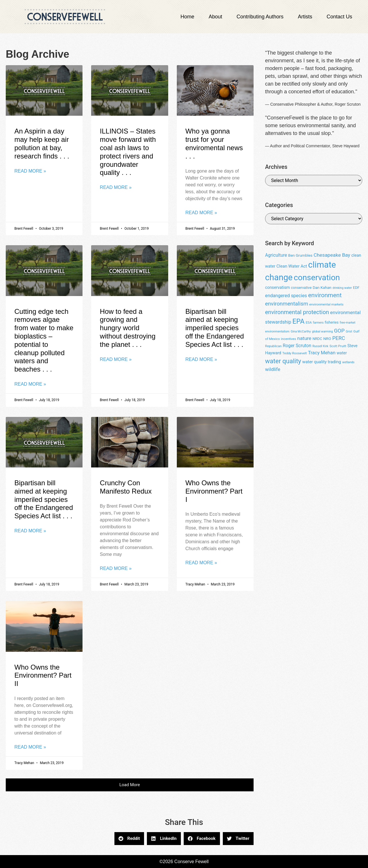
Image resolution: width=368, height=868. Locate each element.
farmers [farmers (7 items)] (318, 323)
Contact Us (339, 17)
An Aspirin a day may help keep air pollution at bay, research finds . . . (42, 143)
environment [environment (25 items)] (325, 295)
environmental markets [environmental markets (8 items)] (326, 304)
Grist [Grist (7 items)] (349, 331)
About (215, 17)
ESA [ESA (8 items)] (309, 322)
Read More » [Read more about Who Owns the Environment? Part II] (30, 747)
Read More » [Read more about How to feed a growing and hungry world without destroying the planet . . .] (116, 359)
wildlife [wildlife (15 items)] (273, 369)
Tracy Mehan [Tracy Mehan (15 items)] (322, 353)
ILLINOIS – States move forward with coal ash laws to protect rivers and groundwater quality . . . (128, 152)
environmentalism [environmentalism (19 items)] (287, 304)
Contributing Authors (260, 17)
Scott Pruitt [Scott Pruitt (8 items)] (338, 346)
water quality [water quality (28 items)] (283, 361)
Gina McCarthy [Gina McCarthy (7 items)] (301, 331)
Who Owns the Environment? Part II (43, 675)
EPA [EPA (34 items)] (298, 321)
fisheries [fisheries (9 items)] (332, 322)
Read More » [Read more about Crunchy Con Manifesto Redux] (116, 568)
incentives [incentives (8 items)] (288, 339)
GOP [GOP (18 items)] (339, 331)
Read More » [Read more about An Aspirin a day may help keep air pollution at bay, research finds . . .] (30, 171)
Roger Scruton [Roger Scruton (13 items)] (297, 346)
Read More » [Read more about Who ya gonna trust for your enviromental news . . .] (201, 213)
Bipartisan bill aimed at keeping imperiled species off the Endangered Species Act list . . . (215, 328)
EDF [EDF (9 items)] (356, 288)
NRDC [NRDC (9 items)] (317, 339)
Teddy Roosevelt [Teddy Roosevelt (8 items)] (295, 353)
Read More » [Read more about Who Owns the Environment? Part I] (201, 563)
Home (187, 17)
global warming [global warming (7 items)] (322, 331)
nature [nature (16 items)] (304, 338)
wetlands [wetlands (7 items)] (348, 362)
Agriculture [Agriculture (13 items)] (276, 255)
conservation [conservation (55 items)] (317, 278)
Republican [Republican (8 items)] (273, 346)
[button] (130, 785)
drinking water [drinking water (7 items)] (342, 288)
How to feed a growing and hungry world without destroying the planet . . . (128, 328)
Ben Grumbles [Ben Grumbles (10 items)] (300, 255)
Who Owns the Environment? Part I (214, 491)
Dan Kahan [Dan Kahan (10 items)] (322, 287)
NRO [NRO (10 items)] (327, 339)
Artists (305, 17)
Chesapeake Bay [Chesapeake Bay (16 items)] (332, 255)
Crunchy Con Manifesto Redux (126, 487)
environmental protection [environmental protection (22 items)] (297, 312)
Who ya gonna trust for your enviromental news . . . (214, 143)
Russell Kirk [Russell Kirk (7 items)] (320, 346)
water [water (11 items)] (342, 353)
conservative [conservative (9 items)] (301, 288)
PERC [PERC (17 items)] (339, 338)
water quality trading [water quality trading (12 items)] (322, 362)
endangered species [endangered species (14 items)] (286, 296)
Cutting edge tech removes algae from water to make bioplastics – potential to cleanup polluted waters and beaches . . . (44, 340)
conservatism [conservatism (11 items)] (277, 287)
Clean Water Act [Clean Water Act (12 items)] (292, 266)
